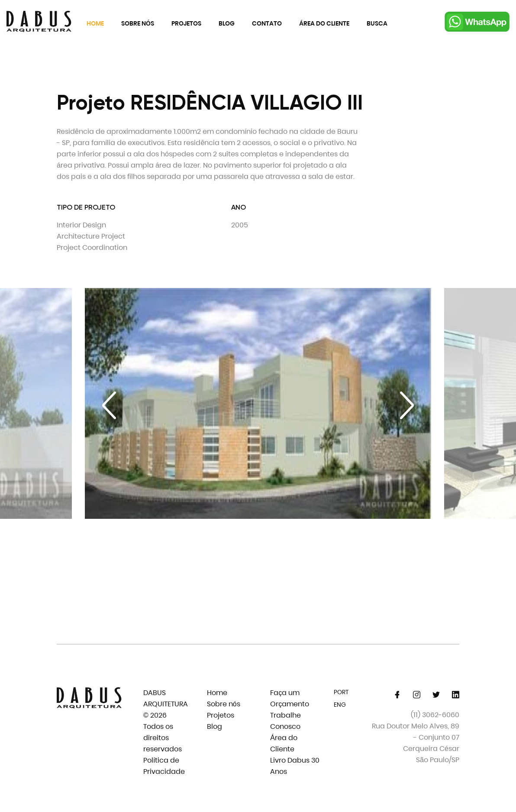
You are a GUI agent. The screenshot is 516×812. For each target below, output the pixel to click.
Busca (377, 23)
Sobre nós (138, 23)
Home (95, 23)
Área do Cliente (324, 23)
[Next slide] (407, 405)
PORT (341, 692)
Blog (227, 23)
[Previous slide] (109, 405)
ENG (340, 705)
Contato (267, 23)
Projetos (186, 23)
